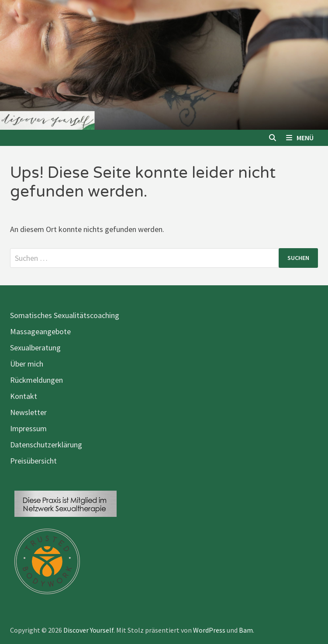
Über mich (27, 364)
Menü (300, 138)
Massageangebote (40, 331)
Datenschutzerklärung (46, 445)
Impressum (28, 428)
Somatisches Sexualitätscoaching (65, 315)
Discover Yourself (88, 630)
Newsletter (28, 412)
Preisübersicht (33, 461)
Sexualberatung (35, 348)
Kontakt (24, 396)
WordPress (209, 630)
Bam (246, 630)
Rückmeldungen (36, 380)
